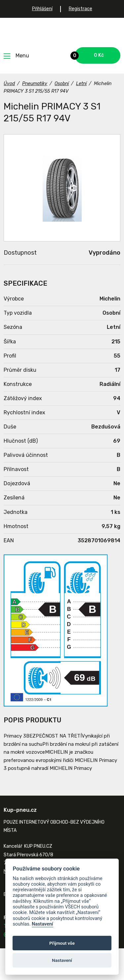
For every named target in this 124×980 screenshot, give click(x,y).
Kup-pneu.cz (62, 32)
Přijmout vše (62, 943)
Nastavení (42, 924)
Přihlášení (42, 9)
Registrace (81, 9)
